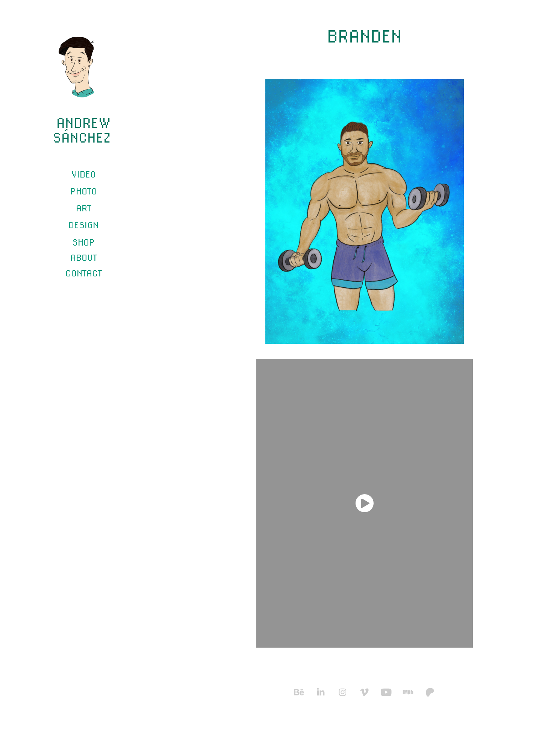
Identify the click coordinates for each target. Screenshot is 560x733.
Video (84, 174)
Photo (84, 191)
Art (84, 208)
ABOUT (84, 257)
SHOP (83, 242)
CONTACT (84, 273)
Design (83, 225)
